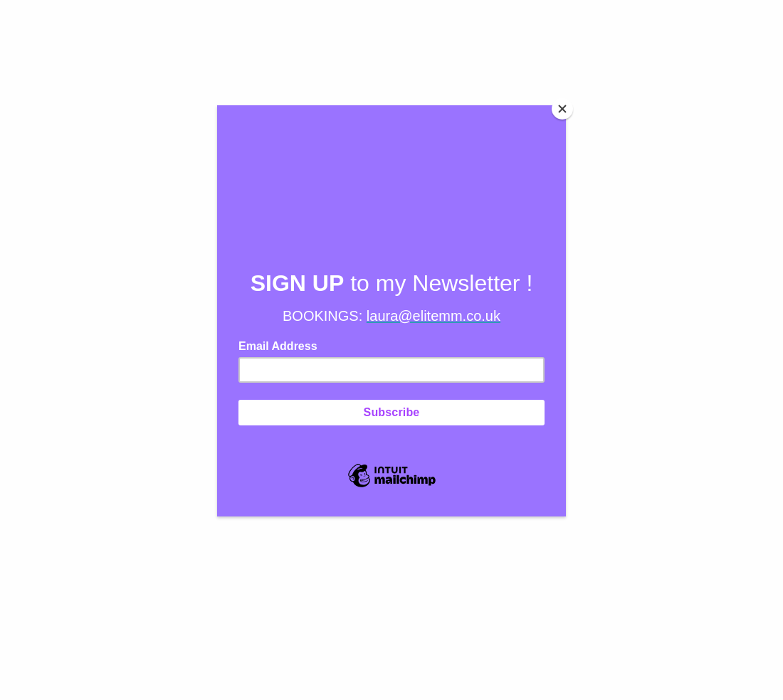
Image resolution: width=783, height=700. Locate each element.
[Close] (562, 109)
